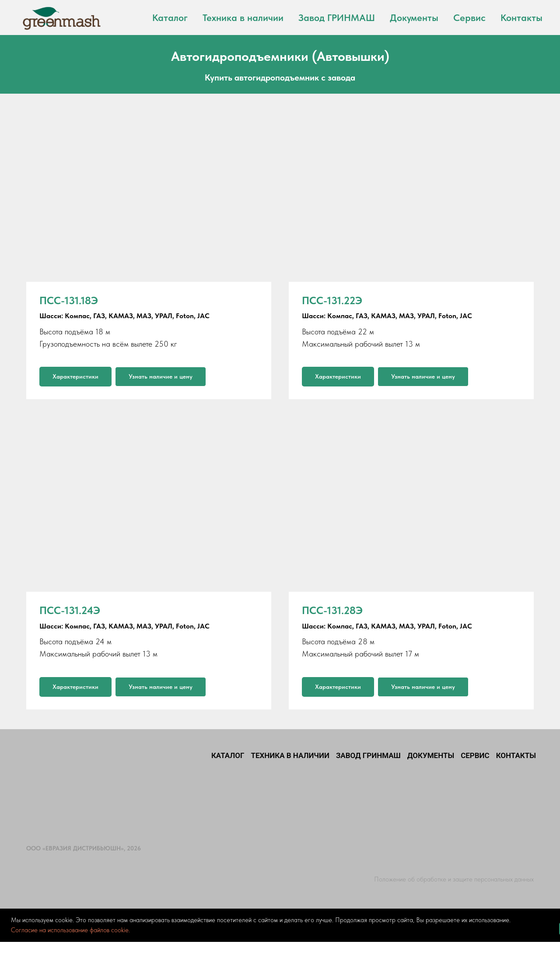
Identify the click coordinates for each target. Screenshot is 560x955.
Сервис (469, 18)
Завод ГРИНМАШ (337, 18)
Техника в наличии (243, 18)
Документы (414, 18)
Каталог (170, 18)
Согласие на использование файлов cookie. (70, 930)
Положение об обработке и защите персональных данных (454, 879)
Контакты (521, 18)
